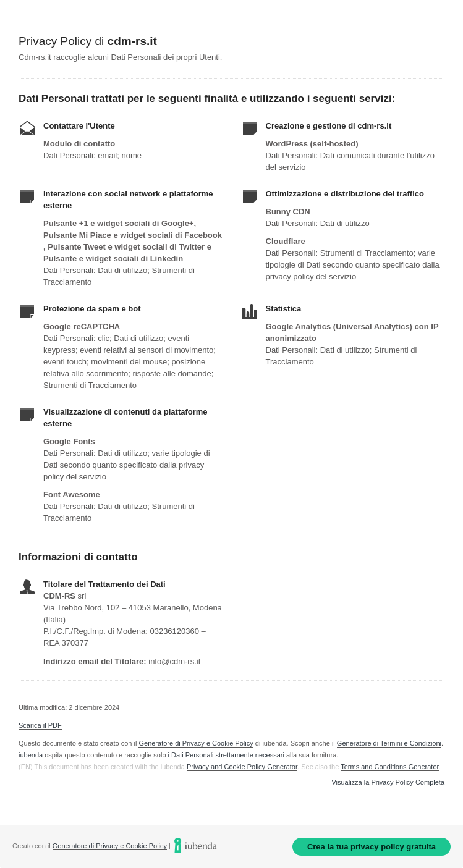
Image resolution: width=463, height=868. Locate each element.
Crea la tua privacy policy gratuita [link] (372, 847)
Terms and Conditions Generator (389, 767)
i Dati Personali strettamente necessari (226, 755)
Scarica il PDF (40, 725)
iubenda (31, 755)
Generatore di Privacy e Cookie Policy (196, 743)
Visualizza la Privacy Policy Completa (388, 782)
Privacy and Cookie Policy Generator (242, 767)
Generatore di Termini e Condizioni (389, 743)
